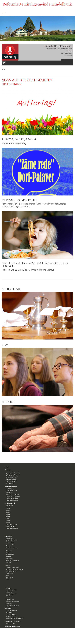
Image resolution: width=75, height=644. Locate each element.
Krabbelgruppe (10, 526)
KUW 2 (8, 509)
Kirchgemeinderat (11, 571)
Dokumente (9, 577)
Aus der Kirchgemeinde (13, 472)
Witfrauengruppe (11, 544)
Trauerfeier (9, 558)
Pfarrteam (9, 592)
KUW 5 (8, 515)
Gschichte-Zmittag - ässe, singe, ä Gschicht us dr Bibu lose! (35, 264)
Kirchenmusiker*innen (13, 602)
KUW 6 (8, 517)
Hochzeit (9, 557)
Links (8, 575)
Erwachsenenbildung (12, 548)
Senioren (9, 546)
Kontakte (8, 588)
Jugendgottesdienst (12, 500)
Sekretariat (9, 596)
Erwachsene (8, 536)
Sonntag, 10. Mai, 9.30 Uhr (19, 139)
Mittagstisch (10, 538)
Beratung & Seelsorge (12, 560)
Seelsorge (8, 402)
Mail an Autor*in (68, 55)
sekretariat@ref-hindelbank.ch (15, 618)
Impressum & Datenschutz (13, 626)
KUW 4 (8, 513)
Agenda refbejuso (11, 480)
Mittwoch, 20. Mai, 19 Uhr (19, 200)
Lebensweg (8, 551)
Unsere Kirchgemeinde (13, 567)
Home (7, 467)
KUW (5, 345)
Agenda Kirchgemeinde (13, 474)
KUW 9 (8, 522)
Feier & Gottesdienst (11, 487)
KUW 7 (8, 519)
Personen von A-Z (11, 590)
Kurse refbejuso (11, 482)
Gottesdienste (11, 289)
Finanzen (9, 598)
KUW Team (9, 603)
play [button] (4, 63)
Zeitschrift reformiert (12, 476)
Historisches (10, 573)
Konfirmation (10, 555)
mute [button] (63, 60)
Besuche (8, 562)
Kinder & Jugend (10, 503)
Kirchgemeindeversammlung (14, 569)
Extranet (8, 579)
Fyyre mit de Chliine (12, 490)
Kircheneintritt (10, 483)
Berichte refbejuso (11, 478)
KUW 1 (8, 507)
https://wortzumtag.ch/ (67, 53)
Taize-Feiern (9, 492)
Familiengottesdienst (12, 498)
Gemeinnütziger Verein (13, 605)
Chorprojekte (10, 542)
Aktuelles (8, 470)
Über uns (8, 565)
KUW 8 (8, 520)
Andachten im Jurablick (13, 496)
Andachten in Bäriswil (12, 494)
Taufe (8, 553)
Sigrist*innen (10, 600)
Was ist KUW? (10, 505)
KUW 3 (8, 511)
